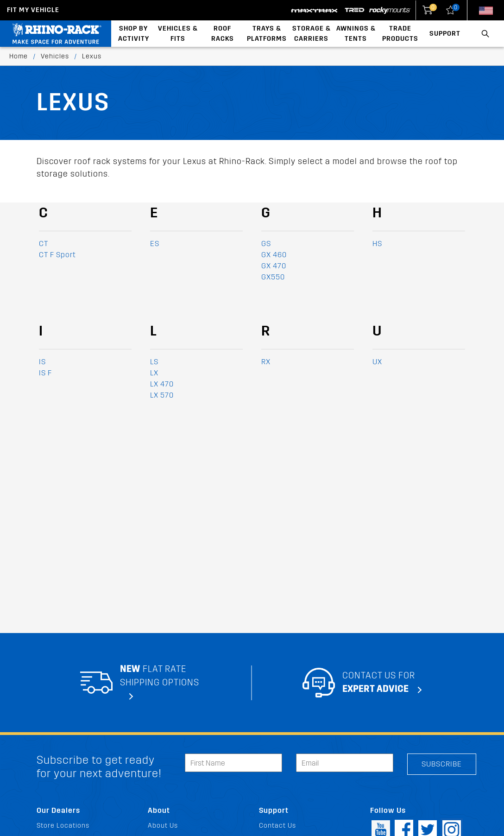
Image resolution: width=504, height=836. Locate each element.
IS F (45, 373)
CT (44, 244)
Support (445, 34)
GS (266, 244)
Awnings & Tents (356, 34)
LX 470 (162, 384)
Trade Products (400, 34)
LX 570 (162, 395)
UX (377, 362)
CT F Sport (57, 255)
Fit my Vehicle (33, 10)
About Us (163, 826)
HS (377, 244)
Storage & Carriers (312, 34)
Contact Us (277, 826)
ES (155, 244)
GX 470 (274, 266)
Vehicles (55, 56)
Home (19, 56)
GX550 (273, 277)
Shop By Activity (134, 34)
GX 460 (274, 255)
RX (266, 362)
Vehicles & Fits (178, 34)
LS (154, 362)
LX (154, 373)
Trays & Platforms (267, 34)
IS (42, 362)
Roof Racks (223, 34)
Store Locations (63, 826)
